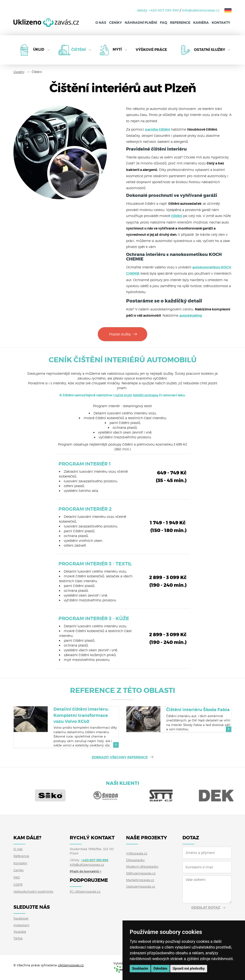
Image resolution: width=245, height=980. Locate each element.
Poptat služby (120, 334)
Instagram (21, 925)
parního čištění (157, 129)
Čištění (79, 50)
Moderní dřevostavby (142, 866)
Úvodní (19, 72)
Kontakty (221, 23)
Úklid (39, 50)
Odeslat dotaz (206, 907)
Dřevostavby (135, 860)
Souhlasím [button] (140, 968)
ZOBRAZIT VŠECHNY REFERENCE (120, 757)
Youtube (20, 932)
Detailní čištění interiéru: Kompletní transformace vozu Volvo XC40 (81, 715)
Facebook (21, 918)
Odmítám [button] (160, 968)
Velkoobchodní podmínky (33, 891)
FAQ (163, 23)
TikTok (18, 938)
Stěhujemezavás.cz (141, 873)
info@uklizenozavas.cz (201, 10)
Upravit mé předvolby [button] (189, 968)
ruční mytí (123, 395)
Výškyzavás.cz (137, 853)
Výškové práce (151, 50)
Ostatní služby (210, 50)
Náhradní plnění (141, 23)
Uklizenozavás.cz (71, 965)
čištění (177, 216)
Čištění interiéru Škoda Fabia (198, 710)
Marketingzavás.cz (140, 880)
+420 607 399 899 (164, 10)
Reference (180, 23)
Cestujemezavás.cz (141, 886)
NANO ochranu (146, 395)
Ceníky (115, 23)
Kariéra (201, 23)
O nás (101, 23)
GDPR (18, 884)
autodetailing (191, 315)
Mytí (117, 50)
